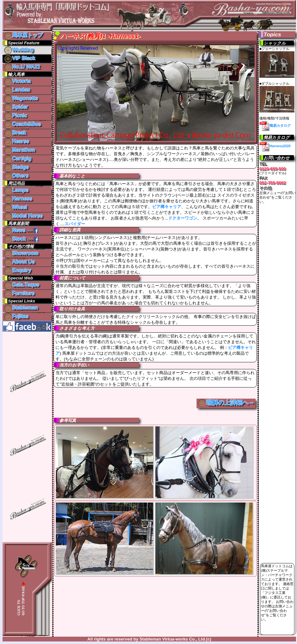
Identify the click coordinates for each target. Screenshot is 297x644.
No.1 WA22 (22, 67)
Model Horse (23, 216)
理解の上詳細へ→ (230, 403)
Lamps (16, 190)
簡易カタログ (275, 126)
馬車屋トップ (23, 35)
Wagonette (21, 98)
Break (15, 133)
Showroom (21, 253)
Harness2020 (275, 146)
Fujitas (16, 316)
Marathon (20, 150)
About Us (19, 262)
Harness (18, 199)
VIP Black (20, 58)
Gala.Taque (22, 285)
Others (16, 176)
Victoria (17, 81)
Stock (15, 239)
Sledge (16, 167)
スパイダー (75, 224)
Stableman (21, 308)
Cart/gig (18, 159)
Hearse (17, 141)
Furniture (19, 293)
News (15, 230)
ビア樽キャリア (167, 207)
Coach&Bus (23, 124)
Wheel (16, 207)
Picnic (16, 116)
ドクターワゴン (183, 218)
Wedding (19, 50)
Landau (17, 90)
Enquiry (18, 270)
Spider (16, 107)
